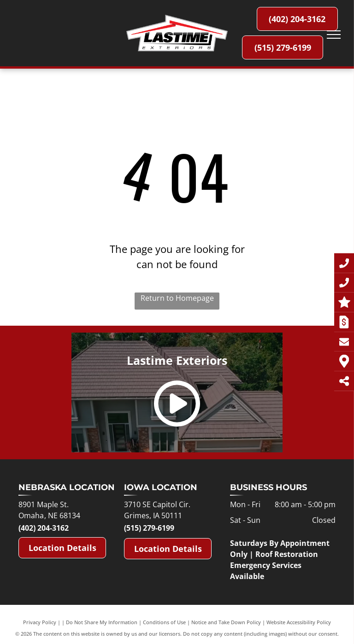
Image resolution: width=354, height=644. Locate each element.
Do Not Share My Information (102, 622)
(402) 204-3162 (44, 528)
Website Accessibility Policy (299, 622)
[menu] (334, 35)
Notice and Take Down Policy (226, 622)
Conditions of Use (164, 622)
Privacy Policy (40, 622)
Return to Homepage (177, 298)
